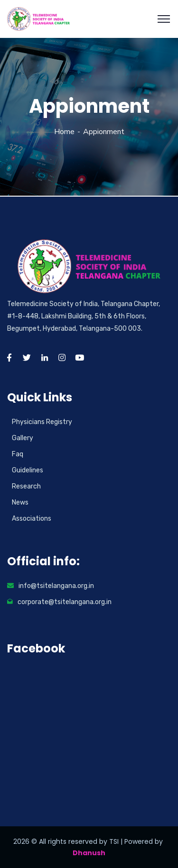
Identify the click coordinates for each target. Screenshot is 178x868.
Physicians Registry (42, 422)
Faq (18, 454)
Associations (32, 519)
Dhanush (89, 853)
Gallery (23, 438)
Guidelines (28, 470)
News (20, 502)
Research (26, 486)
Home (64, 132)
